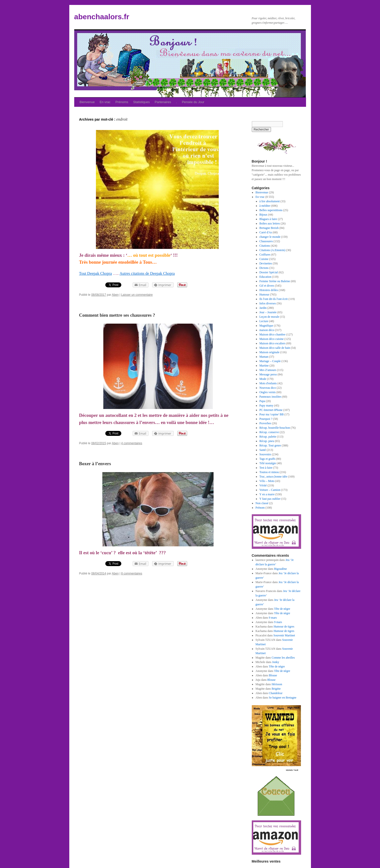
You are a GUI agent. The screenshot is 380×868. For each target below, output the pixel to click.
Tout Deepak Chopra (96, 273)
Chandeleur (276, 693)
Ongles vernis (268, 392)
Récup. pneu (267, 441)
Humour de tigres (284, 627)
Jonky (276, 662)
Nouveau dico (268, 388)
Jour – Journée (268, 312)
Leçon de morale (269, 317)
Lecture (264, 321)
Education (265, 277)
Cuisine (264, 259)
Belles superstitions (271, 210)
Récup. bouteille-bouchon (275, 428)
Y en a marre (267, 494)
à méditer (265, 206)
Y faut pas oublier (270, 499)
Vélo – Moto (267, 481)
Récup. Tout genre (270, 445)
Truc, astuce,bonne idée (273, 477)
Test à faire (266, 468)
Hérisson (277, 684)
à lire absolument (270, 201)
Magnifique (266, 326)
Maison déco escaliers (272, 343)
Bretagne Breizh (269, 228)
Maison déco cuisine (272, 339)
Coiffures (265, 255)
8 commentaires (132, 573)
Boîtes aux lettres (270, 223)
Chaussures (266, 241)
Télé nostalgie (268, 463)
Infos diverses (268, 303)
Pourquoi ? (266, 419)
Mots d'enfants (268, 383)
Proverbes (265, 423)
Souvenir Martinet (284, 635)
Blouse (273, 675)
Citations (265, 246)
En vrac (105, 102)
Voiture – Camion (270, 490)
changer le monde (270, 237)
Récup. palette (268, 437)
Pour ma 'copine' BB (272, 414)
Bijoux (263, 215)
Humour (264, 295)
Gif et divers (267, 286)
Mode (263, 379)
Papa (262, 401)
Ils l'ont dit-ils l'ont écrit (274, 299)
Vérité (263, 485)
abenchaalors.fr (102, 17)
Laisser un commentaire (137, 295)
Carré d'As (266, 232)
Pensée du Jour (193, 102)
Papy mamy (266, 406)
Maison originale (270, 352)
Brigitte (276, 689)
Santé (263, 450)
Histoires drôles (269, 290)
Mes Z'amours (268, 370)
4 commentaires (132, 443)
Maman (264, 357)
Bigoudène (280, 569)
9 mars (273, 618)
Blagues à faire (268, 219)
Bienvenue (87, 102)
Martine (264, 366)
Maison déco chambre (272, 334)
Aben (115, 295)
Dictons (264, 268)
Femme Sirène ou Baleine (275, 281)
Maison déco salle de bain (275, 348)
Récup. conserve (269, 432)
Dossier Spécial (269, 272)
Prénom (260, 508)
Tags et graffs (267, 459)
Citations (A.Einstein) (272, 250)
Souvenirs (265, 454)
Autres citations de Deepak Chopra (147, 273)
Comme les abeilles (283, 658)
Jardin (263, 308)
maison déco (267, 330)
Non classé (262, 503)
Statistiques (141, 102)
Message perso (268, 374)
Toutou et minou (269, 472)
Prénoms (122, 102)
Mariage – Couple (270, 361)
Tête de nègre (282, 609)
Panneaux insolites (271, 397)
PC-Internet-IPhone (271, 410)
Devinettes (266, 263)
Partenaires (163, 102)
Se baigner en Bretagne (283, 698)
